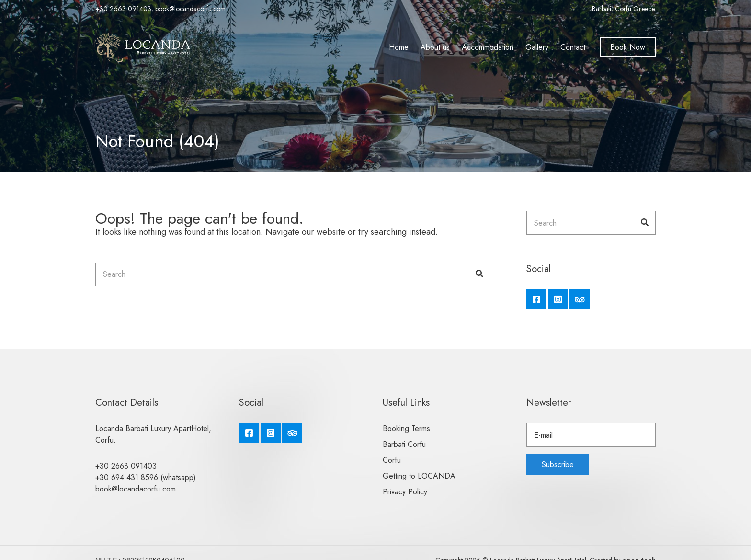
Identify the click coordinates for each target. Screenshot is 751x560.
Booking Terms (406, 429)
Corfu (392, 460)
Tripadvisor (580, 299)
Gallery (537, 47)
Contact (573, 47)
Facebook (536, 299)
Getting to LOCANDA (419, 476)
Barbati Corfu (404, 444)
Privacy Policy (405, 492)
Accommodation (488, 47)
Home (399, 47)
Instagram (558, 299)
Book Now (628, 47)
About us (435, 47)
